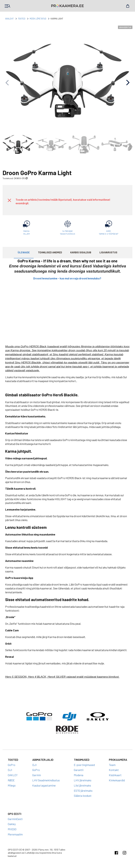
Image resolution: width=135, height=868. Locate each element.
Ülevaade (24, 252)
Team (112, 765)
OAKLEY (13, 775)
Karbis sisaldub (81, 252)
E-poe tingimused (84, 765)
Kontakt (114, 770)
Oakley (12, 824)
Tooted (22, 19)
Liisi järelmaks (82, 785)
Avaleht (9, 19)
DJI (10, 770)
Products (7, 6)
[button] (128, 83)
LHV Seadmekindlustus (46, 780)
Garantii (79, 770)
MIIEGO (12, 829)
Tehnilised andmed (50, 252)
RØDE (11, 780)
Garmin (37, 775)
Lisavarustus (108, 252)
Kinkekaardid (117, 780)
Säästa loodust (83, 796)
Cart (128, 6)
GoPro (12, 765)
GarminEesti (15, 819)
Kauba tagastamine (44, 785)
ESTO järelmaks (83, 791)
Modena (79, 775)
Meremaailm (15, 834)
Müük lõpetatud (38, 19)
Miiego (12, 785)
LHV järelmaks (83, 780)
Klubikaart (115, 775)
